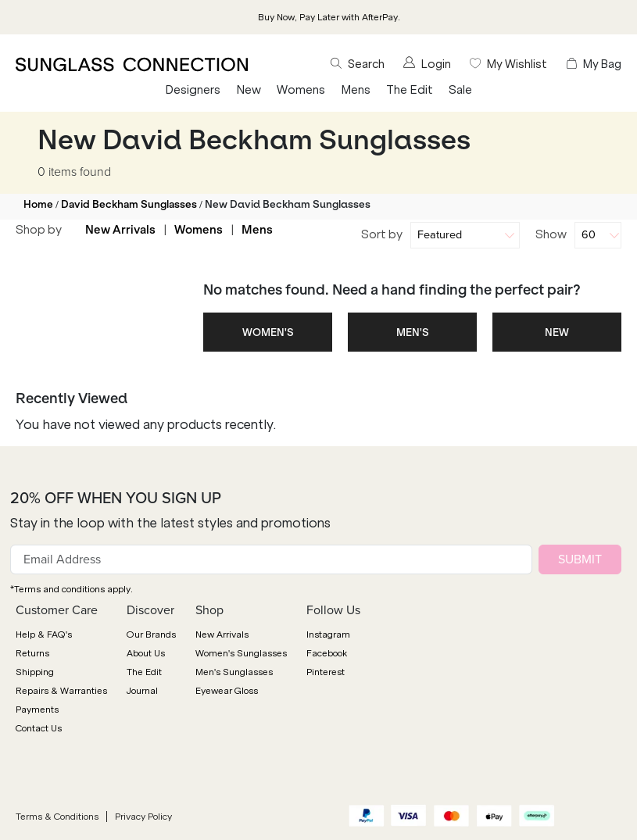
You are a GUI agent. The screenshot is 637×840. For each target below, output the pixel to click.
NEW (557, 332)
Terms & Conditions (57, 817)
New (249, 90)
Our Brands (151, 634)
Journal (142, 691)
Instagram (328, 634)
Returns (32, 653)
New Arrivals (120, 230)
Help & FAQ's (44, 634)
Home (38, 204)
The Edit (410, 90)
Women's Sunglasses (241, 653)
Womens (301, 90)
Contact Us (39, 728)
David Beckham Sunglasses (129, 204)
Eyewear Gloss (227, 691)
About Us (146, 653)
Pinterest (326, 672)
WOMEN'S (268, 332)
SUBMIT (580, 559)
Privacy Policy (143, 817)
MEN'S (413, 332)
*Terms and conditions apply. (72, 589)
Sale (460, 90)
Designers (193, 90)
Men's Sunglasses (234, 672)
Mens (356, 90)
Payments (37, 710)
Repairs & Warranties (61, 691)
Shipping (35, 672)
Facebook (327, 653)
